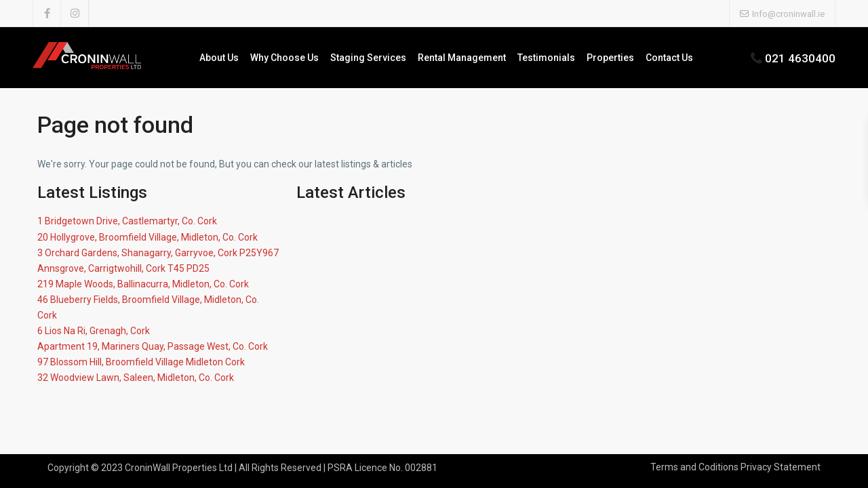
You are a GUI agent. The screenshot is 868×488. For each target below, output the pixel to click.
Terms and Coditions (694, 467)
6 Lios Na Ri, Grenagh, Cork (94, 331)
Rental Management (462, 58)
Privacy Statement (781, 467)
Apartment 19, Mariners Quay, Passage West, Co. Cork (153, 346)
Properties (610, 58)
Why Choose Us (284, 58)
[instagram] (75, 14)
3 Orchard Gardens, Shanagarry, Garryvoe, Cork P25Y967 (158, 253)
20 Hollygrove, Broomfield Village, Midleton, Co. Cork (147, 237)
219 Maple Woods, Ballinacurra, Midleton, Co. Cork (143, 284)
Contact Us (669, 58)
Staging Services (368, 58)
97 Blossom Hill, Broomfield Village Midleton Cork (141, 362)
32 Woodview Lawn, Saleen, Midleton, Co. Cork (136, 378)
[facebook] (47, 14)
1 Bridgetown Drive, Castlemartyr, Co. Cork (127, 221)
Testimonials (546, 58)
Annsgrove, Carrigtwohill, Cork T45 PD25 (123, 268)
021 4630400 (800, 58)
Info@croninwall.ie (788, 14)
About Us (219, 58)
